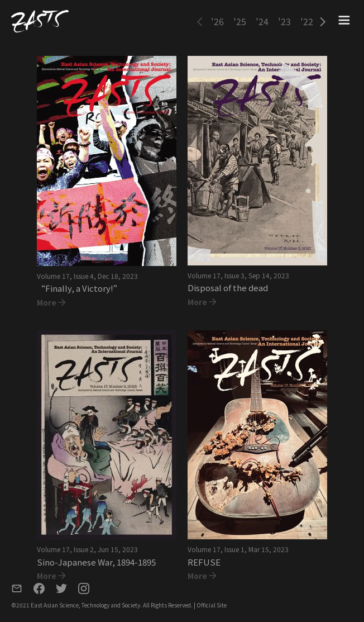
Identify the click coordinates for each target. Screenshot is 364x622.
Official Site (212, 605)
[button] (200, 21)
